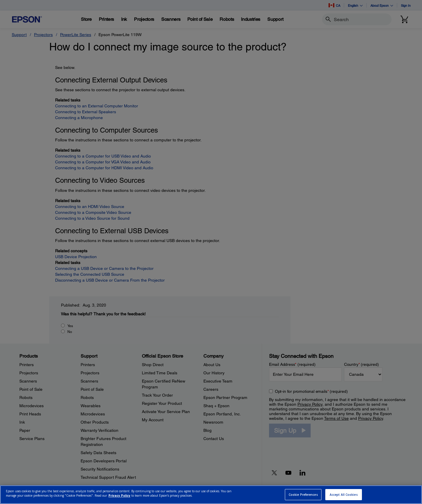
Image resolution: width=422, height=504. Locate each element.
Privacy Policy (119, 495)
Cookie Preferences (303, 495)
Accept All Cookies (344, 495)
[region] (211, 495)
